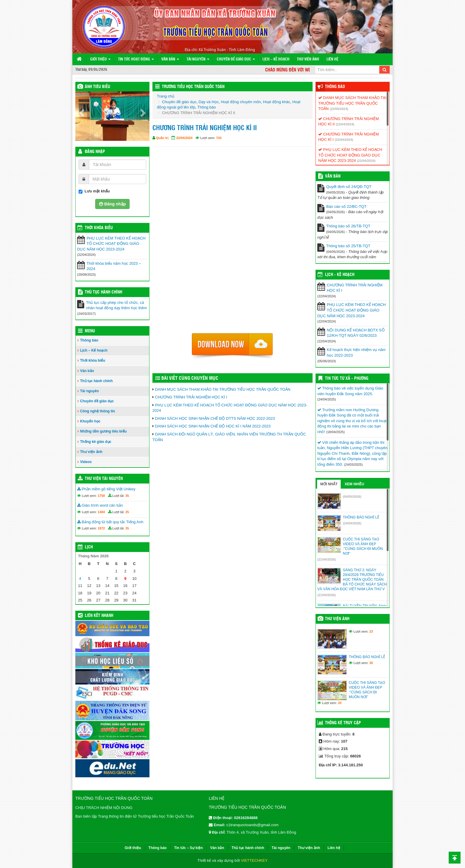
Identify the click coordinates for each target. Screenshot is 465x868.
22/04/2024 (184, 138)
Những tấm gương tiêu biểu (103, 431)
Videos (86, 462)
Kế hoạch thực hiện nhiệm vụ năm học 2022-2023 (356, 352)
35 (127, 496)
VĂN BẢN (333, 176)
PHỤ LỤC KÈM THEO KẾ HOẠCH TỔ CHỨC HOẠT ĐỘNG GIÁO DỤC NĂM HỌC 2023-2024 (111, 244)
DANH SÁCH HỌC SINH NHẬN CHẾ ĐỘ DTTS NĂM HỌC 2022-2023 (215, 418)
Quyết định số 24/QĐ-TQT (349, 187)
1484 (101, 512)
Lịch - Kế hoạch (340, 275)
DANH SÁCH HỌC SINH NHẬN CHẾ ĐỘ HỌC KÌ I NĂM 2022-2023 (213, 426)
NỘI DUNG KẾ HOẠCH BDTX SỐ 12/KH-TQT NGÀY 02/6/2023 (356, 333)
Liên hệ (332, 59)
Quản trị (162, 138)
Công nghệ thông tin (98, 411)
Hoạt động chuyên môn (241, 102)
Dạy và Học (209, 102)
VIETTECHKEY (254, 860)
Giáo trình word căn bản (100, 505)
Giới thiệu (100, 59)
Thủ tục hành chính (103, 292)
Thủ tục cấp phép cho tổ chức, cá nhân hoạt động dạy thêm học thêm (117, 305)
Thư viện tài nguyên (104, 479)
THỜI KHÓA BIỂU (99, 228)
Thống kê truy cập (343, 723)
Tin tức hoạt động (136, 59)
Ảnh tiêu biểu (97, 87)
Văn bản (170, 59)
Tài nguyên (198, 59)
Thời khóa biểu (93, 360)
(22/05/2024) (339, 109)
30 (371, 663)
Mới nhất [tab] (329, 484)
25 (127, 512)
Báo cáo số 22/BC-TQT (346, 206)
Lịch (89, 547)
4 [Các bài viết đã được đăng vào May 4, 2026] (80, 579)
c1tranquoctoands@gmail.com (252, 825)
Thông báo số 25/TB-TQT (348, 246)
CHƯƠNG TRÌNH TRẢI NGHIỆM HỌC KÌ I (191, 397)
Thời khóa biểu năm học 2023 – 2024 (114, 266)
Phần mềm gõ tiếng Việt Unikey (106, 489)
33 (340, 703)
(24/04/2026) (352, 523)
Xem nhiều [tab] (354, 484)
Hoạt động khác (277, 102)
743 (219, 138)
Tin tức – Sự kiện (188, 848)
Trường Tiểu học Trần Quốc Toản (193, 87)
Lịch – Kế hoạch (276, 59)
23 (371, 631)
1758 (101, 496)
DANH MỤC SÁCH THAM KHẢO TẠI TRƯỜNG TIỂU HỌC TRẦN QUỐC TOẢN (223, 389)
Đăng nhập (95, 152)
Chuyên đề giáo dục (236, 59)
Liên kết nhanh (99, 616)
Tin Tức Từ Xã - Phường (347, 379)
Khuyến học (90, 421)
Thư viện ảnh (308, 59)
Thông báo (89, 340)
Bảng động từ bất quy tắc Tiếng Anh (110, 522)
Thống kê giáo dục (96, 442)
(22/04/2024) (345, 124)
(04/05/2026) (352, 497)
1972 (101, 528)
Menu (90, 331)
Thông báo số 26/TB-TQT (348, 226)
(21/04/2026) (327, 559)
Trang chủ (166, 96)
